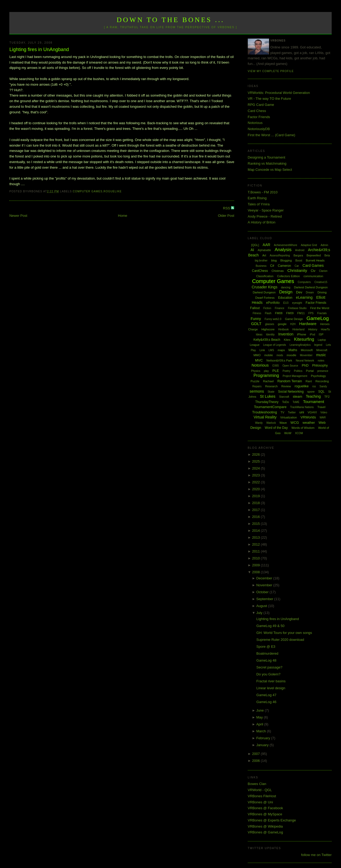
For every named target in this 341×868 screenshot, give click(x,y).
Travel (321, 407)
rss (314, 386)
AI (252, 250)
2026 (256, 454)
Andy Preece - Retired (265, 216)
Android (300, 250)
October (263, 592)
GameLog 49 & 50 (270, 626)
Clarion (323, 271)
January (263, 745)
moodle (291, 355)
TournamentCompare (270, 407)
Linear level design (271, 688)
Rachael (268, 381)
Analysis (283, 250)
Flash (268, 313)
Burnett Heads (315, 260)
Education (285, 298)
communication (313, 276)
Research (271, 386)
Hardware (308, 324)
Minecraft (322, 350)
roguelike (113, 191)
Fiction (267, 308)
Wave (283, 423)
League (255, 345)
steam (297, 396)
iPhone (302, 334)
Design (286, 292)
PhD (305, 365)
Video (324, 412)
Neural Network (305, 361)
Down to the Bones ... (171, 20)
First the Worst (320, 308)
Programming (266, 375)
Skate (271, 392)
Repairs (257, 386)
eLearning (304, 297)
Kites (287, 340)
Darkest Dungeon (264, 292)
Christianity (297, 270)
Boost (299, 261)
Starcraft (284, 397)
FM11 (301, 313)
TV (282, 412)
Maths (293, 350)
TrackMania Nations (302, 407)
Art (264, 255)
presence (323, 371)
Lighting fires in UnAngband (39, 49)
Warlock (271, 423)
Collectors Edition (289, 276)
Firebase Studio (297, 308)
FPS (311, 313)
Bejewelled (314, 255)
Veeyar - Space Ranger (266, 210)
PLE (276, 371)
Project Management (295, 376)
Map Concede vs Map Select (270, 170)
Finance (280, 308)
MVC (259, 360)
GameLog (318, 318)
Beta (327, 256)
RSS (227, 208)
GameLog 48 (266, 660)
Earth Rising (257, 198)
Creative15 (321, 282)
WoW (288, 433)
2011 (256, 551)
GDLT (256, 324)
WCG (295, 423)
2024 (256, 468)
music (321, 355)
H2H (293, 324)
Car (297, 266)
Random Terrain (290, 381)
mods (280, 355)
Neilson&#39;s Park (279, 360)
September (265, 599)
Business (261, 266)
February (264, 738)
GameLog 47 (266, 695)
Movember (306, 355)
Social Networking (291, 392)
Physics (256, 371)
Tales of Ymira (259, 204)
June (261, 710)
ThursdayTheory (267, 402)
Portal (310, 371)
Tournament (313, 402)
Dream (310, 292)
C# (272, 266)
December (265, 578)
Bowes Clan (257, 784)
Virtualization (289, 417)
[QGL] (255, 245)
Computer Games (88, 191)
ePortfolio (273, 303)
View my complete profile (271, 71)
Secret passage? (269, 667)
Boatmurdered (267, 653)
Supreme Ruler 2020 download (280, 640)
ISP (321, 334)
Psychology (318, 376)
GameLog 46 (266, 702)
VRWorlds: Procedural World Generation (279, 93)
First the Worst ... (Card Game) (271, 135)
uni (302, 412)
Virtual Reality (265, 417)
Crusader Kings (265, 287)
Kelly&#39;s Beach (267, 340)
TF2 (327, 397)
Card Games (313, 265)
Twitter (292, 412)
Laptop (322, 340)
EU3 (286, 303)
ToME (296, 402)
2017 (256, 510)
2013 (256, 537)
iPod (312, 335)
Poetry (287, 371)
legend (318, 345)
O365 (275, 366)
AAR (267, 245)
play (266, 371)
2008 (256, 572)
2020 (256, 489)
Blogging (286, 260)
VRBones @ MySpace (265, 814)
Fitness (257, 313)
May (260, 717)
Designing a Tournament (267, 157)
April (260, 724)
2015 (256, 524)
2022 (256, 482)
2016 (256, 517)
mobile (269, 355)
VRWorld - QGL (260, 790)
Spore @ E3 (266, 647)
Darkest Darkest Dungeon (311, 287)
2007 (256, 754)
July (260, 613)
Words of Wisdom (303, 428)
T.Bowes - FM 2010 (263, 192)
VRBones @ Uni (260, 802)
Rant (309, 381)
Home (123, 216)
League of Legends (275, 345)
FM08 (279, 313)
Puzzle (255, 381)
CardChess (260, 271)
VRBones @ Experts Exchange (272, 820)
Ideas (259, 335)
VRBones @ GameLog (265, 832)
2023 (256, 475)
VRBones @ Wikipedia (265, 826)
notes (321, 361)
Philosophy (320, 366)
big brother (261, 261)
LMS (271, 350)
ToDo (286, 402)
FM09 (290, 313)
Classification (265, 276)
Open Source (290, 366)
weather (309, 423)
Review (286, 386)
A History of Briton (262, 222)
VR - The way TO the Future (269, 99)
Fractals (322, 313)
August (262, 606)
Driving (322, 292)
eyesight (297, 303)
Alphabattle (264, 250)
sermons (257, 391)
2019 (256, 496)
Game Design (294, 319)
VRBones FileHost (262, 796)
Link (262, 350)
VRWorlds (308, 417)
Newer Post (18, 216)
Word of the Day (276, 428)
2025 (256, 461)
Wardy (259, 423)
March (262, 731)
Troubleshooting (265, 412)
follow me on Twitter (316, 855)
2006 (256, 761)
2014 (256, 531)
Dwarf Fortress (265, 298)
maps (281, 350)
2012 (256, 544)
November (265, 585)
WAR (323, 418)
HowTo (326, 329)
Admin (324, 245)
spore (311, 392)
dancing (286, 287)
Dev (299, 292)
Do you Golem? (268, 674)
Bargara (298, 256)
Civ (313, 271)
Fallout (255, 308)
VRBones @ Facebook (265, 808)
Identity (270, 335)
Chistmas (278, 271)
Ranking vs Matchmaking (267, 163)
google (282, 324)
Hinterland (298, 329)
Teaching (313, 396)
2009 (256, 565)
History (313, 329)
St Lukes (267, 396)
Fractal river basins (271, 681)
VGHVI (312, 412)
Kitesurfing (304, 339)
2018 (256, 503)
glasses (270, 324)
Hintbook (283, 329)
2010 (256, 558)
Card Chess (257, 111)
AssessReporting (280, 256)
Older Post (226, 216)
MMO (257, 355)
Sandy (323, 386)
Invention (286, 334)
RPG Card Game (261, 105)
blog (274, 260)
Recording (322, 381)
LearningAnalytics (300, 345)
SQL (321, 392)
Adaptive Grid (309, 245)
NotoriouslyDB (259, 129)
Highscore (268, 329)
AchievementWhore (285, 245)
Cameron (284, 266)
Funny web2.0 (273, 319)
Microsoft (307, 350)
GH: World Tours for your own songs (284, 633)
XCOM (299, 433)
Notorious (255, 123)
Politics (298, 371)
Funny (256, 319)
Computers (304, 282)
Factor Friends (259, 117)
